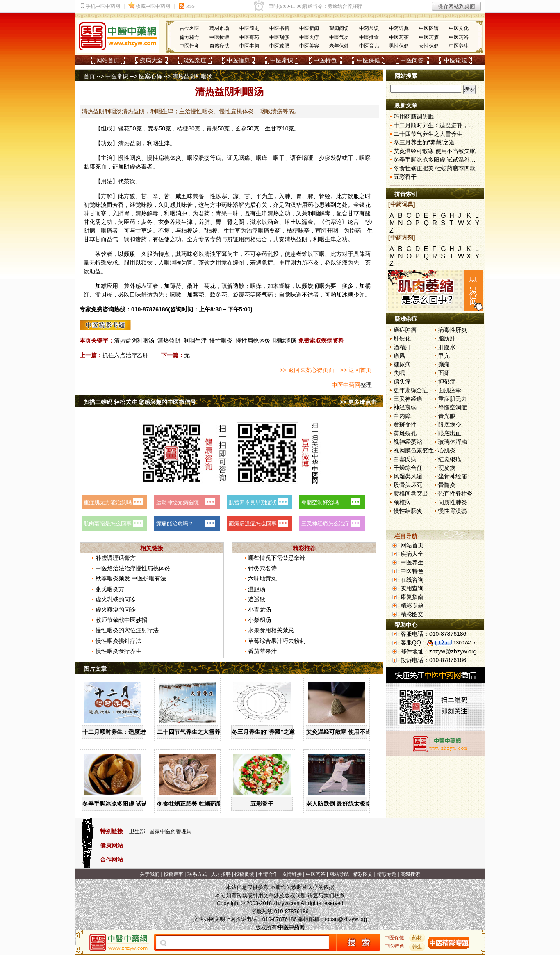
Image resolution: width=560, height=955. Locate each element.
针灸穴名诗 (262, 568)
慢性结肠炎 (408, 511)
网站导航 (339, 874)
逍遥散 (257, 599)
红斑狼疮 (450, 459)
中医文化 (459, 28)
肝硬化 (402, 338)
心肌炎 (447, 450)
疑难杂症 (195, 60)
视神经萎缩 (408, 442)
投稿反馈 (244, 874)
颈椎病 (402, 502)
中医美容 (309, 46)
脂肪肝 (447, 338)
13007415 (464, 643)
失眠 (399, 373)
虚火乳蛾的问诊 (116, 599)
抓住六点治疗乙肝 (125, 355)
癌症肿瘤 (405, 330)
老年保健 (339, 46)
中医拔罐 (219, 37)
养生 (417, 947)
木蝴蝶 (282, 286)
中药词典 (399, 28)
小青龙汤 (260, 610)
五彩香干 (262, 804)
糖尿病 (402, 364)
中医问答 (412, 60)
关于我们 (150, 874)
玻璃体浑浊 (453, 442)
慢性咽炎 (221, 340)
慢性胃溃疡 (453, 511)
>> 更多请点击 (358, 402)
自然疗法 (219, 46)
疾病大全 (151, 60)
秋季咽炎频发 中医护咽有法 (131, 578)
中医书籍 (279, 28)
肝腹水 (447, 347)
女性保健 (429, 46)
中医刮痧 (279, 37)
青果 (212, 128)
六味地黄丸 (262, 578)
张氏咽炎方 (110, 589)
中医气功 (339, 37)
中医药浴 (459, 37)
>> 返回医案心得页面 (307, 370)
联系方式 (197, 874)
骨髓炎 (447, 485)
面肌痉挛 (450, 390)
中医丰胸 (249, 46)
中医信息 (238, 60)
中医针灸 (189, 46)
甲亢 (444, 356)
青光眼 (447, 416)
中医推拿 (369, 37)
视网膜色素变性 (414, 450)
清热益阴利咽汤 (134, 340)
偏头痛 (402, 382)
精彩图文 (412, 614)
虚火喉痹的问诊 (116, 610)
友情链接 (292, 874)
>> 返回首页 (356, 370)
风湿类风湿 (408, 476)
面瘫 (444, 373)
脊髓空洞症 (453, 407)
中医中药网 (346, 385)
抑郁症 (447, 382)
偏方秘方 (189, 37)
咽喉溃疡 (285, 340)
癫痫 (444, 364)
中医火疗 (309, 37)
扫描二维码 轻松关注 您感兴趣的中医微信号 (140, 402)
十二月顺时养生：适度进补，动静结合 (131, 732)
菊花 (210, 286)
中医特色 (325, 60)
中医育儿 (369, 46)
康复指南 (412, 597)
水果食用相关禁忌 (271, 630)
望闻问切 (339, 28)
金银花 (362, 205)
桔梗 (182, 128)
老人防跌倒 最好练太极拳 (339, 804)
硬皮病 (447, 468)
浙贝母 (104, 295)
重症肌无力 (453, 399)
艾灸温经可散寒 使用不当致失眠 (347, 732)
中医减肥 (279, 46)
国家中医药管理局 (171, 831)
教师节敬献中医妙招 (121, 620)
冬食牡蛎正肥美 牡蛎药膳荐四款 (198, 804)
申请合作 (268, 874)
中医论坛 (455, 60)
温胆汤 (257, 589)
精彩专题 (412, 605)
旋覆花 (241, 295)
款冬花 (219, 295)
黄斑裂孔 (405, 433)
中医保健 (369, 60)
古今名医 (189, 28)
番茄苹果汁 (262, 651)
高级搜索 (410, 874)
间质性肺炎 (453, 502)
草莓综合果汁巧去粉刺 (277, 641)
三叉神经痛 (408, 399)
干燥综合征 (408, 468)
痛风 (399, 356)
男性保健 (399, 46)
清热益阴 (169, 340)
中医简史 (249, 28)
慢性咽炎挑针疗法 (118, 641)
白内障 (402, 416)
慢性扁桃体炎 (253, 340)
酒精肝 (402, 347)
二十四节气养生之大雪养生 (191, 732)
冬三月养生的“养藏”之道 (263, 732)
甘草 (276, 128)
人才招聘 (221, 874)
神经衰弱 (405, 407)
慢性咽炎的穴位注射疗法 (127, 630)
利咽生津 (195, 340)
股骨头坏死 (408, 485)
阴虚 (130, 167)
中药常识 (369, 28)
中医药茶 (399, 37)
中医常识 (282, 60)
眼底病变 (450, 425)
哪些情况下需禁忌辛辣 (277, 558)
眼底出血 (450, 433)
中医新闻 (309, 28)
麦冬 (153, 128)
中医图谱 (429, 28)
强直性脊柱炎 (455, 493)
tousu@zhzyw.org (346, 919)
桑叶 (193, 286)
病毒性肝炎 (453, 330)
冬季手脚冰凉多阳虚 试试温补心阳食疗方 (135, 804)
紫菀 (198, 295)
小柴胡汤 (260, 620)
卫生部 (137, 831)
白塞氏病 (405, 459)
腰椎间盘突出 (411, 493)
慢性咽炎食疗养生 (118, 651)
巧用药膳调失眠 (414, 117)
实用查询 (412, 588)
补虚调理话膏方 (116, 558)
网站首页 (108, 60)
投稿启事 (173, 874)
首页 (89, 76)
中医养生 (459, 46)
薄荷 (175, 286)
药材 (417, 938)
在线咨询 (412, 580)
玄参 (241, 128)
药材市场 (219, 28)
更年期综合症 (411, 390)
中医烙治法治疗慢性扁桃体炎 (133, 568)
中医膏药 (249, 37)
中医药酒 (429, 37)
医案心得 (150, 76)
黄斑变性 (405, 425)
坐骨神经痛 (453, 476)
